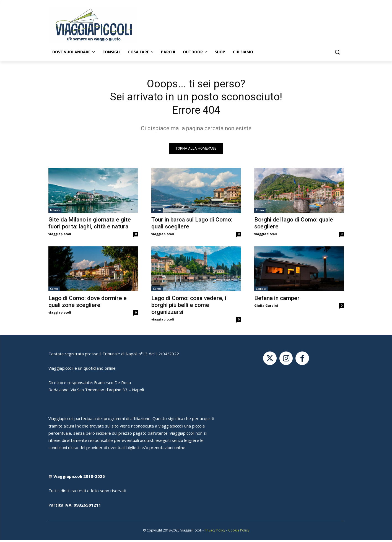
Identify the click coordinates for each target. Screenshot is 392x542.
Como (157, 212)
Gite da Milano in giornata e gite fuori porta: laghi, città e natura (90, 225)
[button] (337, 52)
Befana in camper (277, 300)
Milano (55, 212)
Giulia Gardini (266, 308)
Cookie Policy (239, 532)
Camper (261, 291)
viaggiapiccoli (60, 236)
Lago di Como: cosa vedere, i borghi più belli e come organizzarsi (189, 307)
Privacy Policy (215, 532)
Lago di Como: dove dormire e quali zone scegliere (88, 304)
